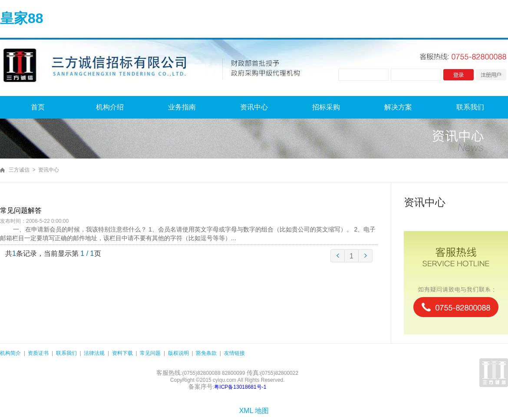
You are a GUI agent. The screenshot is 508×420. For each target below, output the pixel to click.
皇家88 (22, 18)
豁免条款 (206, 353)
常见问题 (150, 353)
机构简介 (10, 353)
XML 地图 (254, 411)
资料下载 (122, 353)
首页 (38, 107)
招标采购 (326, 107)
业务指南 (182, 107)
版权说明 (178, 353)
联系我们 (470, 107)
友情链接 (234, 353)
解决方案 (398, 107)
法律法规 (94, 353)
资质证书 (38, 353)
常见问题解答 (21, 210)
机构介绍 (110, 107)
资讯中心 (254, 107)
